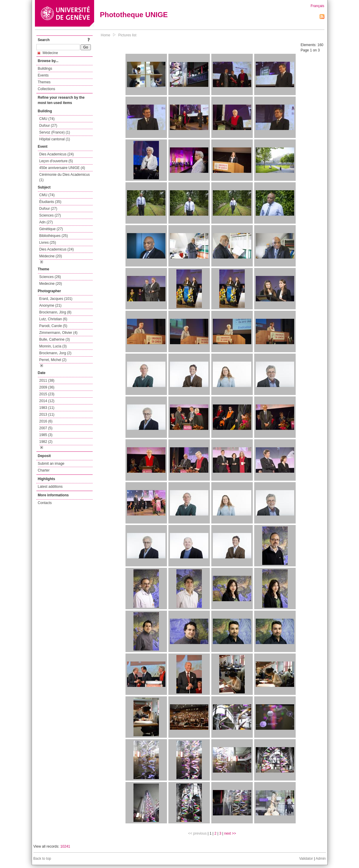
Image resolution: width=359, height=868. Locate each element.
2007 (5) (46, 428)
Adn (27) (46, 222)
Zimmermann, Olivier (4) (58, 333)
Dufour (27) (48, 126)
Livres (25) (48, 243)
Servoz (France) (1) (55, 132)
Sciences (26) (50, 277)
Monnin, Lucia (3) (53, 346)
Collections (47, 89)
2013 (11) (47, 415)
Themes (44, 82)
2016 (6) (46, 421)
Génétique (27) (51, 229)
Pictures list (127, 35)
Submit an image (51, 464)
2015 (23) (47, 394)
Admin (321, 859)
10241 (65, 846)
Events (43, 75)
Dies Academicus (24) (57, 154)
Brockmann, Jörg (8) (55, 312)
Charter (44, 470)
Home (106, 35)
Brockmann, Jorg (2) (55, 353)
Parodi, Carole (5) (53, 326)
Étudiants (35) (50, 202)
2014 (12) (47, 401)
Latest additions (50, 487)
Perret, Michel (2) (53, 360)
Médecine (48, 53)
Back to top (42, 859)
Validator (306, 859)
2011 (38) (47, 381)
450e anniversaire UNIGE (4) (62, 168)
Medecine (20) (51, 284)
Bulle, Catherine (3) (55, 339)
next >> (230, 833)
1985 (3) (46, 435)
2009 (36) (47, 387)
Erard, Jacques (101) (56, 299)
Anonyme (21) (50, 305)
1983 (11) (47, 408)
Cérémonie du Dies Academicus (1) (65, 177)
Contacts (45, 503)
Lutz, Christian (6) (53, 319)
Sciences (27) (50, 215)
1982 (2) (46, 442)
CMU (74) (47, 119)
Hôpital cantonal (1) (55, 139)
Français (317, 6)
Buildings (45, 69)
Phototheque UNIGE (134, 15)
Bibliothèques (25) (54, 236)
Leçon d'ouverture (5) (56, 161)
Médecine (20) (51, 256)
